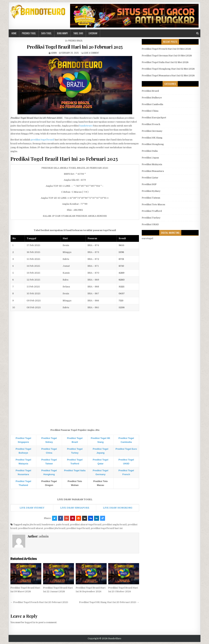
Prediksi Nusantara (153, 171)
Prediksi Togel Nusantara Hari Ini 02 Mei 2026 (168, 76)
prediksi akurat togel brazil (86, 525)
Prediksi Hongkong (153, 144)
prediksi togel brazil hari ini (107, 528)
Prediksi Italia (150, 151)
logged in (30, 622)
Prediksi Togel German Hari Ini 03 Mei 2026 (167, 56)
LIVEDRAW (93, 33)
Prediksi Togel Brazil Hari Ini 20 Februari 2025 (75, 47)
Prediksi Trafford (152, 211)
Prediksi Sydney (151, 191)
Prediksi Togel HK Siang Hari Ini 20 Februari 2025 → (109, 602)
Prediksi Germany (152, 131)
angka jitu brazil (32, 525)
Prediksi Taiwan (151, 198)
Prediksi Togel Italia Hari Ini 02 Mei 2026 (165, 62)
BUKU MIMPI (62, 33)
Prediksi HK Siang (152, 138)
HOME (14, 33)
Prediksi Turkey (151, 218)
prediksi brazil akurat (31, 528)
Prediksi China (150, 111)
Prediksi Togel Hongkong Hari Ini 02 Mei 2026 (168, 69)
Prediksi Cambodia (152, 104)
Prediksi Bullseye (152, 98)
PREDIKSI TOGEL (29, 33)
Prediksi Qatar (150, 178)
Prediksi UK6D (150, 224)
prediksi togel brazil (42, 140)
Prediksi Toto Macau (153, 204)
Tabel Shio (78, 33)
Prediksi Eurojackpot (154, 118)
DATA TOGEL (46, 33)
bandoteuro (86, 126)
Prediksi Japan (150, 158)
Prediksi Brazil (75, 41)
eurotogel (147, 238)
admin (54, 53)
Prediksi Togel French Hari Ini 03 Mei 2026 (166, 49)
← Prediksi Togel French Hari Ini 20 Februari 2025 (39, 602)
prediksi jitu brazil (55, 528)
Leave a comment (91, 53)
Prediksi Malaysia (152, 164)
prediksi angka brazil (114, 525)
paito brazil (62, 525)
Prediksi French (151, 124)
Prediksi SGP (149, 184)
